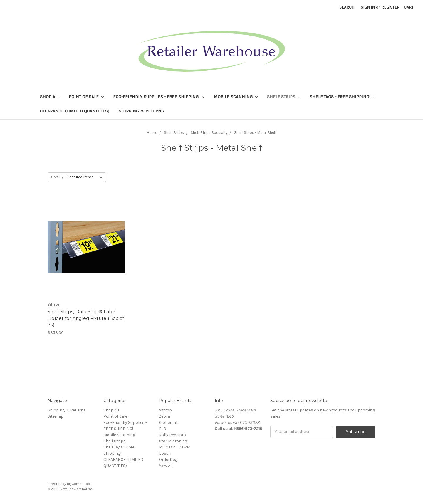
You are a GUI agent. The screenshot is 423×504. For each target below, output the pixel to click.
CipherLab (169, 422)
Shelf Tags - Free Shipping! (342, 97)
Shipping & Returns (141, 111)
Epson (165, 453)
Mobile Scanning (236, 97)
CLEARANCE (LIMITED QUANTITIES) (75, 111)
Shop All (50, 97)
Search (347, 7)
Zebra (164, 416)
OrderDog (168, 460)
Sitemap (56, 416)
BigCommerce (78, 484)
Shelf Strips (284, 97)
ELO (163, 429)
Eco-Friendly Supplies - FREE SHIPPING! (159, 97)
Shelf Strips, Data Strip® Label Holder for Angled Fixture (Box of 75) (86, 318)
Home (152, 133)
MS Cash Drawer (175, 447)
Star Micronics (173, 441)
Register (390, 7)
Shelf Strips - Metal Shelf (255, 133)
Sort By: (58, 177)
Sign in (368, 7)
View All (166, 466)
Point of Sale (86, 97)
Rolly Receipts (172, 435)
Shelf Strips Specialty (209, 133)
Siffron (165, 410)
